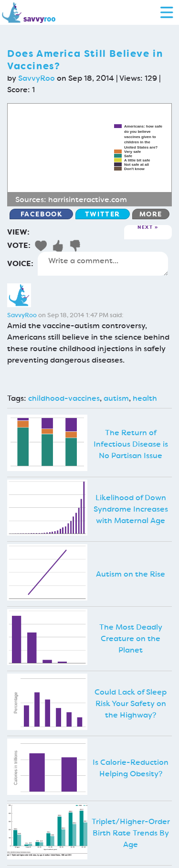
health (145, 398)
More (151, 214)
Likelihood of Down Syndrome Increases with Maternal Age (131, 509)
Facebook (42, 214)
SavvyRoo (37, 78)
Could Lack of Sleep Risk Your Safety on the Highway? (131, 703)
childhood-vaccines (64, 398)
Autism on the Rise (131, 574)
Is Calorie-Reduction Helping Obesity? (131, 768)
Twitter (103, 214)
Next (145, 228)
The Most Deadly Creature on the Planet (131, 638)
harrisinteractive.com (88, 199)
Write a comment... (103, 264)
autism (116, 398)
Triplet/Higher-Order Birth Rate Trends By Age (131, 833)
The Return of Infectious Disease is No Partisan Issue (131, 444)
